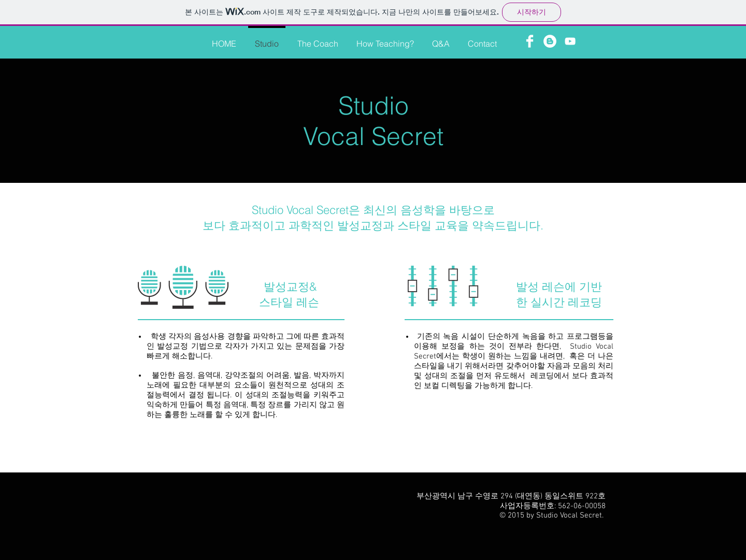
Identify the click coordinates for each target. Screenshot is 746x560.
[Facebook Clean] (530, 41)
